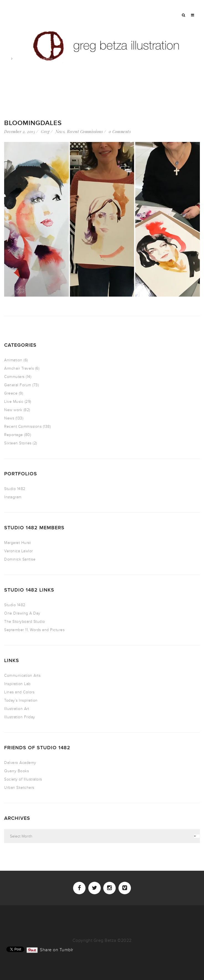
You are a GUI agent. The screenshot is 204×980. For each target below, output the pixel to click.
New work (13, 410)
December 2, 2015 (20, 132)
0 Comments (120, 132)
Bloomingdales (33, 123)
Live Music (14, 402)
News (60, 132)
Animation (13, 360)
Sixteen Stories (18, 443)
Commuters (14, 377)
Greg (45, 132)
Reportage (14, 435)
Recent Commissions (85, 132)
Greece (11, 393)
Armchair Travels (19, 368)
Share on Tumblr (57, 949)
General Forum (18, 385)
